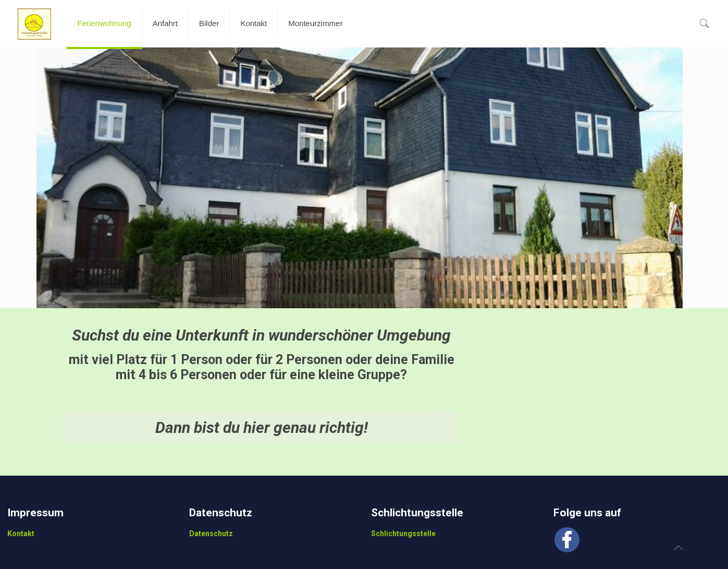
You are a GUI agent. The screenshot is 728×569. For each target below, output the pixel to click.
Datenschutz (211, 534)
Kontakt (21, 534)
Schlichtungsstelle (403, 534)
